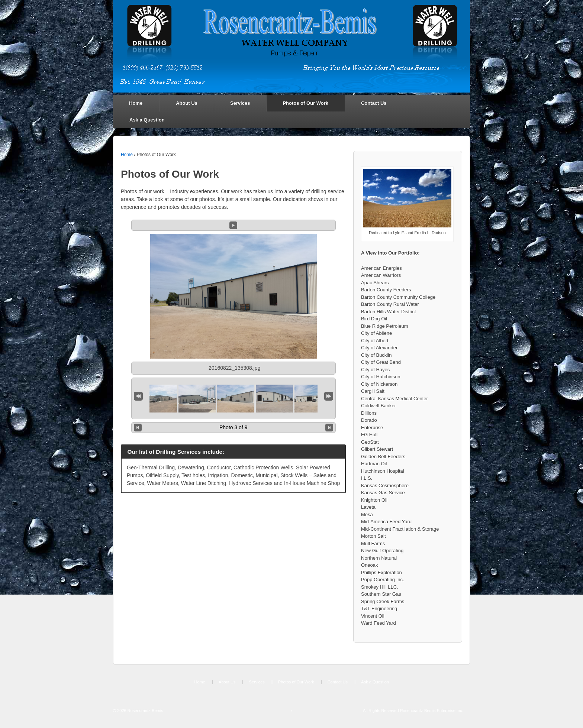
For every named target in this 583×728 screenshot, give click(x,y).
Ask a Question (147, 120)
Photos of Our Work (305, 103)
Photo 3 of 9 (233, 427)
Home (136, 103)
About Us (187, 103)
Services (240, 103)
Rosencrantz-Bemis (145, 711)
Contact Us (374, 103)
